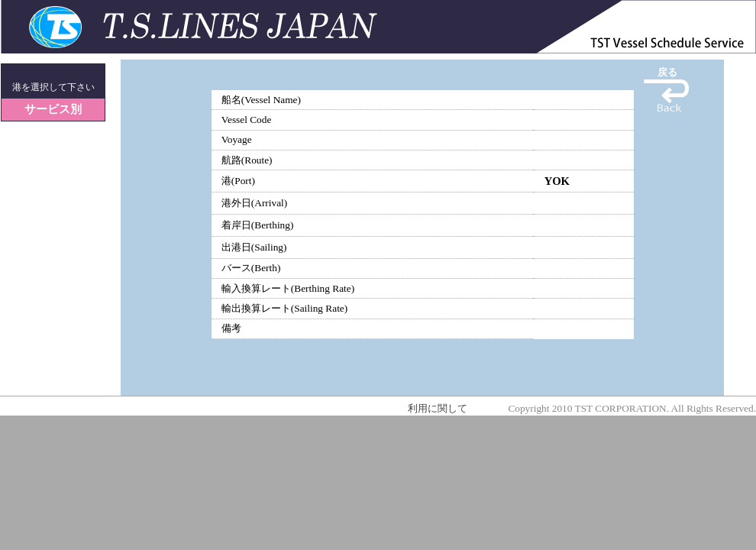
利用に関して (438, 408)
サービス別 (53, 109)
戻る (667, 73)
